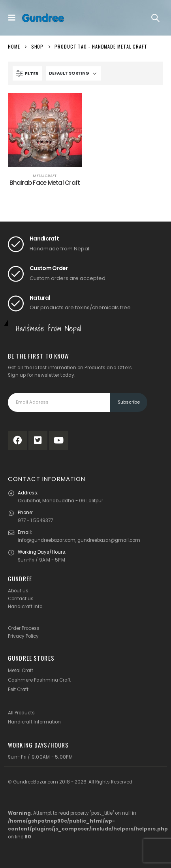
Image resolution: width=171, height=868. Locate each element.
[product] (45, 130)
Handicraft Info (25, 607)
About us (18, 591)
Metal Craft (45, 176)
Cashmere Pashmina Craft (39, 680)
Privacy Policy (23, 636)
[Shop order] (73, 73)
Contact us (21, 599)
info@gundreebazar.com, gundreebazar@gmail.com (79, 540)
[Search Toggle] (155, 18)
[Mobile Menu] (14, 18)
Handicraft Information (34, 722)
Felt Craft (18, 690)
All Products (21, 713)
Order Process (24, 628)
